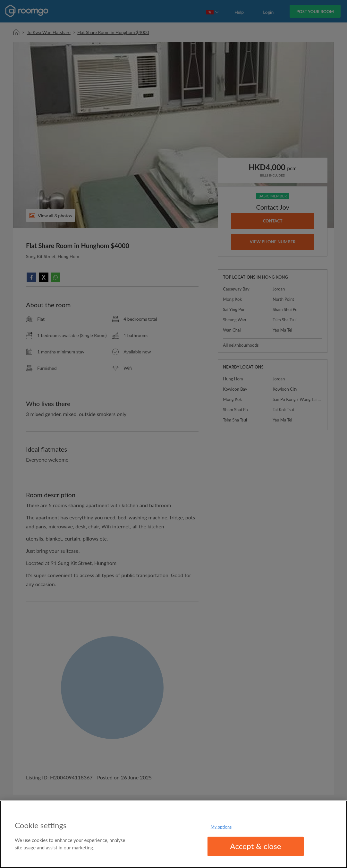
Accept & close (256, 846)
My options (221, 827)
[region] (173, 834)
